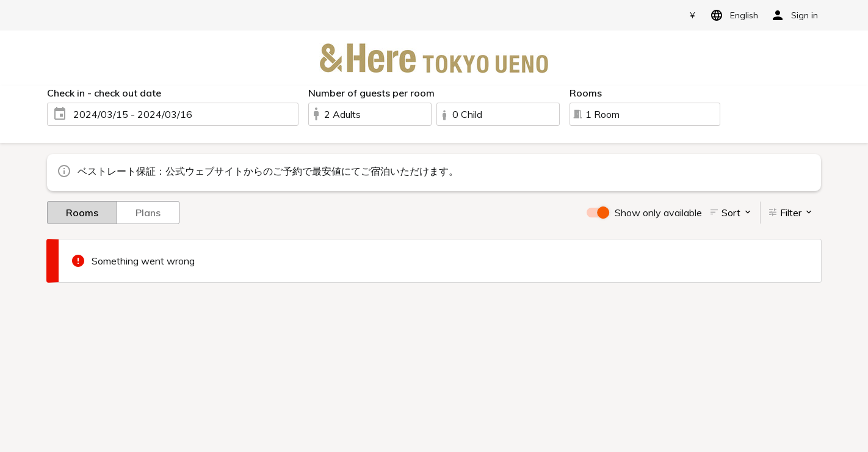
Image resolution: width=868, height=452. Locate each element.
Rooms (82, 212)
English (732, 15)
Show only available (658, 213)
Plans (148, 212)
